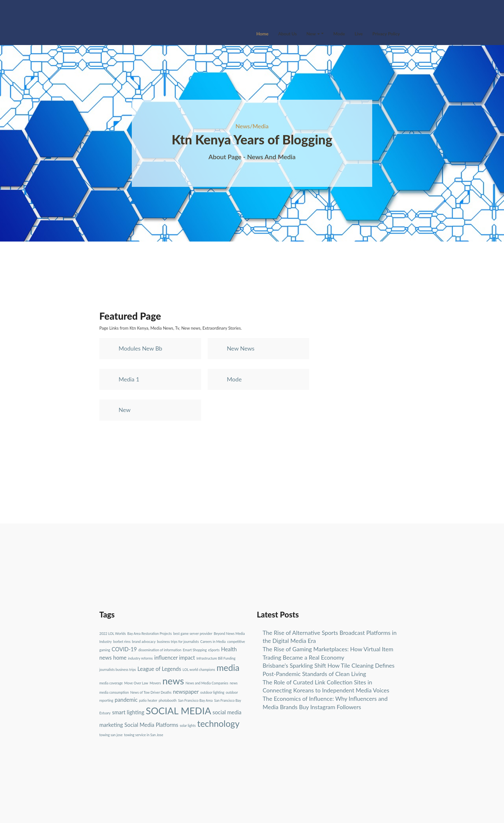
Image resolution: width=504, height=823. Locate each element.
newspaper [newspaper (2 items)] (186, 692)
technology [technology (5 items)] (218, 723)
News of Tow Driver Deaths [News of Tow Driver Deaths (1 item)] (151, 692)
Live (359, 34)
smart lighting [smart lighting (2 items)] (128, 712)
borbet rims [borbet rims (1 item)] (122, 641)
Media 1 (129, 379)
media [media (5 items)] (228, 668)
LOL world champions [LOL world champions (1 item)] (199, 669)
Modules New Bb (140, 348)
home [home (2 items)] (120, 658)
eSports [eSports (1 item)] (214, 650)
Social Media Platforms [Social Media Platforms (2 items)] (151, 725)
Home (263, 34)
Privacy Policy (386, 34)
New (313, 34)
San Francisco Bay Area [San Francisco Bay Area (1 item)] (195, 700)
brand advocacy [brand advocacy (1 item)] (144, 641)
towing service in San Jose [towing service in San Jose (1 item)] (144, 735)
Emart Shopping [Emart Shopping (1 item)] (195, 650)
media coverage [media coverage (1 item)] (111, 683)
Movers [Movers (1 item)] (155, 683)
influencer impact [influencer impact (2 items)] (175, 658)
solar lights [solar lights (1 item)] (188, 725)
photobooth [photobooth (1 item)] (168, 700)
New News (241, 348)
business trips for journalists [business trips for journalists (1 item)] (178, 641)
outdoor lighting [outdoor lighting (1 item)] (212, 692)
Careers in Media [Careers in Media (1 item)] (213, 641)
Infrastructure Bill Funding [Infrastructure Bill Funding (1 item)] (216, 658)
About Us (287, 34)
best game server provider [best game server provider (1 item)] (193, 633)
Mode (339, 34)
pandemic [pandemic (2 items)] (126, 700)
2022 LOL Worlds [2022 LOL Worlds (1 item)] (113, 633)
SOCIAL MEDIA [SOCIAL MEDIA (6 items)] (178, 711)
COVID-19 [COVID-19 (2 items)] (124, 649)
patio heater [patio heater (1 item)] (148, 700)
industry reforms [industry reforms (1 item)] (140, 658)
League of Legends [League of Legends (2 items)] (159, 669)
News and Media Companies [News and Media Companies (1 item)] (207, 683)
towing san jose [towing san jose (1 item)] (111, 735)
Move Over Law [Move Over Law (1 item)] (136, 683)
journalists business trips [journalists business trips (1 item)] (118, 669)
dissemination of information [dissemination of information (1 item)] (160, 650)
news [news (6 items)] (173, 681)
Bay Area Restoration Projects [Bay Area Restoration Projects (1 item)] (150, 633)
